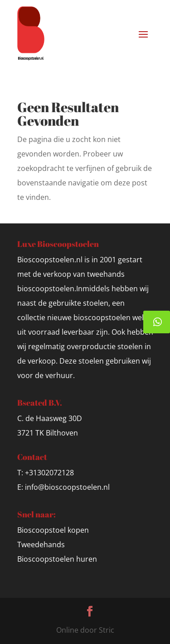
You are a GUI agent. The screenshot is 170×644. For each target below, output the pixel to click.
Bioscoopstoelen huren (57, 559)
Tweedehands (41, 545)
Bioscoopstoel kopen (53, 530)
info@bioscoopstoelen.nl (67, 487)
